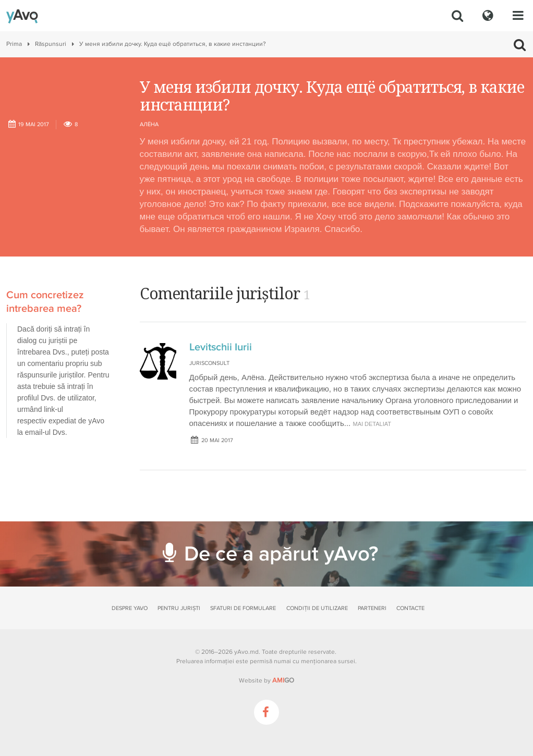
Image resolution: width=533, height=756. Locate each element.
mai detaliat (372, 424)
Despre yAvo (130, 608)
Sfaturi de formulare (243, 608)
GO (283, 680)
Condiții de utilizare (317, 608)
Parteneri (372, 608)
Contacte (410, 608)
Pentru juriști (179, 608)
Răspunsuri (51, 44)
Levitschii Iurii (221, 347)
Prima (14, 44)
